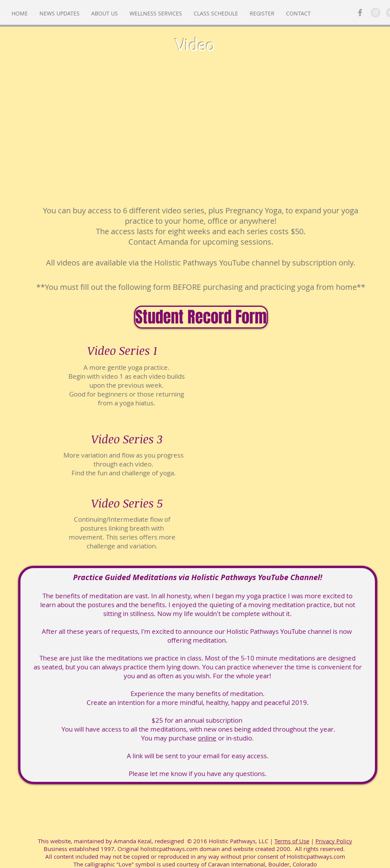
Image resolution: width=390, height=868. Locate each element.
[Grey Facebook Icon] (360, 13)
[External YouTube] (195, 134)
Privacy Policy (334, 841)
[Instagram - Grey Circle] (376, 13)
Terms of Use (292, 841)
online (207, 738)
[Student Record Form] (201, 317)
